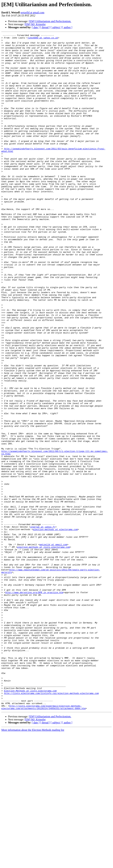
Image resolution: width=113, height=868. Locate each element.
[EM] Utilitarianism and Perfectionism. (50, 21)
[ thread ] (45, 27)
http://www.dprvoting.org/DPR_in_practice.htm (34, 704)
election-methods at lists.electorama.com (44, 650)
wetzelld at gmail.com (32, 13)
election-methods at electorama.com (55, 629)
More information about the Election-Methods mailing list (33, 865)
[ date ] (36, 27)
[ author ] (67, 27)
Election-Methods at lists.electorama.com (30, 822)
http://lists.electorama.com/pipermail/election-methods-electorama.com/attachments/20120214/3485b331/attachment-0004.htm (43, 842)
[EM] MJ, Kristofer (35, 24)
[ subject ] (56, 27)
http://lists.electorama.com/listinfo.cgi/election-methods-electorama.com (51, 825)
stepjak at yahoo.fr (43, 626)
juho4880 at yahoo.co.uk (43, 39)
